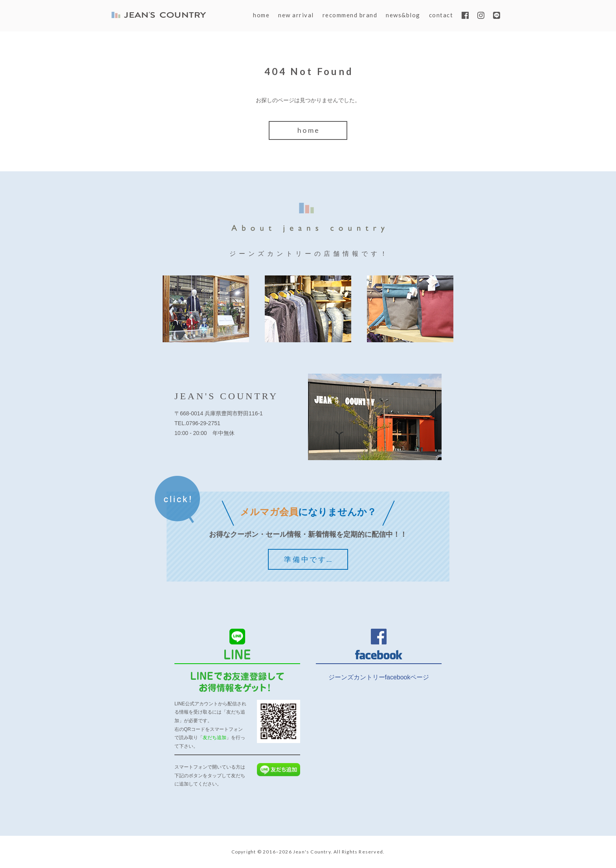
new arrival (296, 15)
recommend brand (350, 15)
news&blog (403, 15)
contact (441, 15)
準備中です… (309, 559)
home (261, 15)
